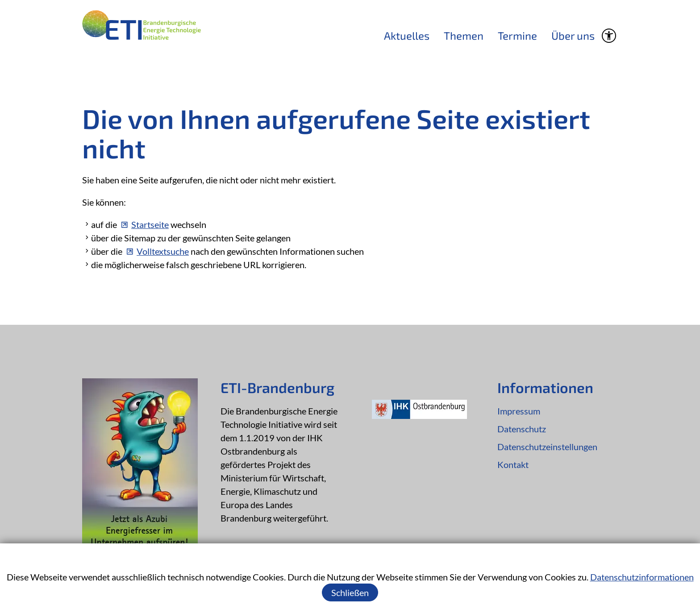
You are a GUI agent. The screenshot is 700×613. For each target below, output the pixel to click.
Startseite (150, 224)
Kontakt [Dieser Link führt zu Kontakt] (513, 464)
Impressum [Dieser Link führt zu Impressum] (519, 411)
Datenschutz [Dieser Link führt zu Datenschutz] (522, 429)
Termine (517, 35)
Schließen (350, 592)
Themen (464, 35)
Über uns (573, 35)
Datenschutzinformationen (642, 577)
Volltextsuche (163, 251)
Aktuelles (407, 35)
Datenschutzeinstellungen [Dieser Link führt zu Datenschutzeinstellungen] (547, 447)
